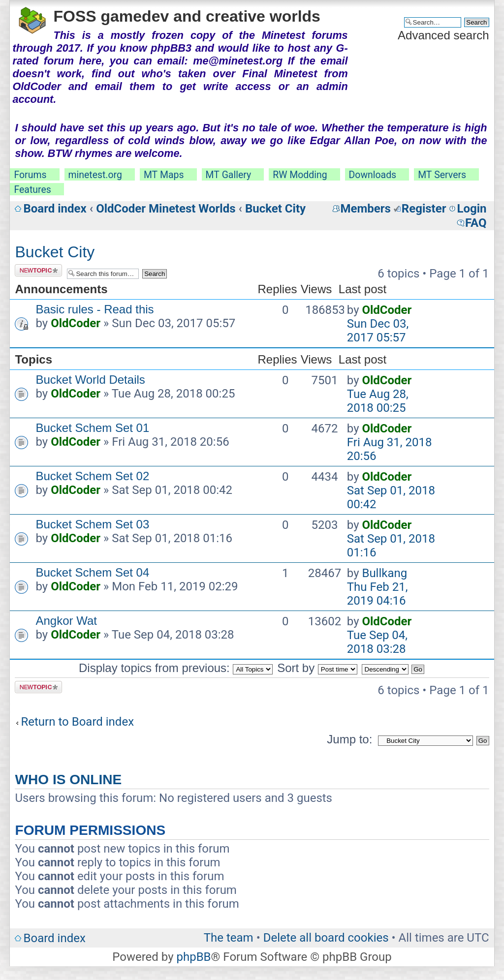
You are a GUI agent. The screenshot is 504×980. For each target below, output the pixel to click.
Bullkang (384, 573)
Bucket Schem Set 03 (92, 524)
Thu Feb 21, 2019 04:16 (378, 594)
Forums (30, 175)
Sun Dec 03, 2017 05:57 (378, 331)
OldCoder (76, 323)
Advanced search (443, 35)
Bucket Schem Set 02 (92, 476)
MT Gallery (229, 175)
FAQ (476, 223)
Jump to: (349, 739)
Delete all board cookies (326, 938)
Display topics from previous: (176, 668)
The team (229, 938)
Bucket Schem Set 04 (92, 572)
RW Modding (300, 175)
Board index (55, 209)
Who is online (68, 780)
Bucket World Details (90, 380)
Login (472, 209)
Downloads (373, 175)
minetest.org (95, 175)
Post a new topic (38, 270)
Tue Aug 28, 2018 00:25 (378, 401)
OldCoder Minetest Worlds (166, 209)
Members (366, 209)
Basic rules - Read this (94, 309)
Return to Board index (77, 722)
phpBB (193, 957)
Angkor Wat (66, 621)
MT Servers (442, 175)
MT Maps (164, 175)
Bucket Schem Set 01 (92, 428)
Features (32, 190)
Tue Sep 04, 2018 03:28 (377, 642)
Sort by (317, 668)
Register (424, 209)
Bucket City (275, 209)
